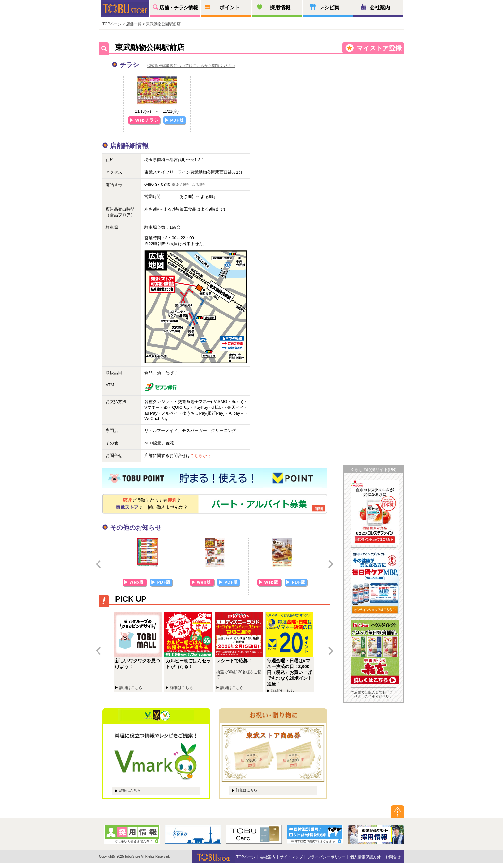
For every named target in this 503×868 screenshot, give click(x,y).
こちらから (201, 455)
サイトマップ (291, 857)
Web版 (137, 582)
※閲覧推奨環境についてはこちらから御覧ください (191, 66)
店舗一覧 (134, 24)
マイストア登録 (379, 48)
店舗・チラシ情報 (179, 8)
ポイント (230, 8)
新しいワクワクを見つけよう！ (139, 652)
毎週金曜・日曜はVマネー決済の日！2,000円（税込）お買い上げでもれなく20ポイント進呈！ (291, 652)
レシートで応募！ (240, 652)
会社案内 (380, 8)
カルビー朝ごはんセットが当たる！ (190, 652)
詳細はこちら (130, 790)
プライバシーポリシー (327, 857)
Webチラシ (147, 120)
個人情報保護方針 (365, 857)
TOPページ (112, 24)
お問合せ (393, 857)
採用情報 (280, 8)
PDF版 (177, 120)
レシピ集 (329, 8)
